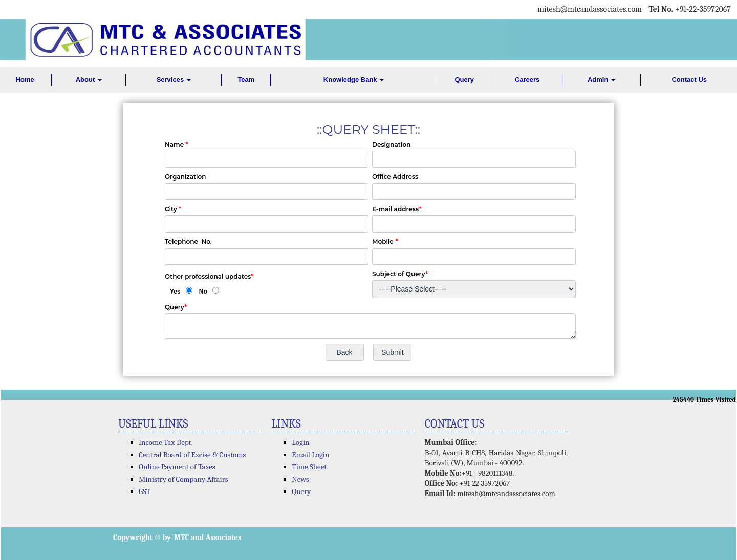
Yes (175, 292)
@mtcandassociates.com (601, 9)
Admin (601, 80)
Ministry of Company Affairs (183, 479)
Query (464, 80)
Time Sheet (309, 467)
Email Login (310, 455)
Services (174, 80)
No (203, 292)
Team (246, 80)
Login (300, 442)
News (300, 479)
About (89, 80)
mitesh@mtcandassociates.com (506, 494)
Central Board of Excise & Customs (192, 455)
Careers (527, 80)
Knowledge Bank (354, 80)
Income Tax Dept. (166, 442)
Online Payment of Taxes (177, 467)
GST (145, 491)
